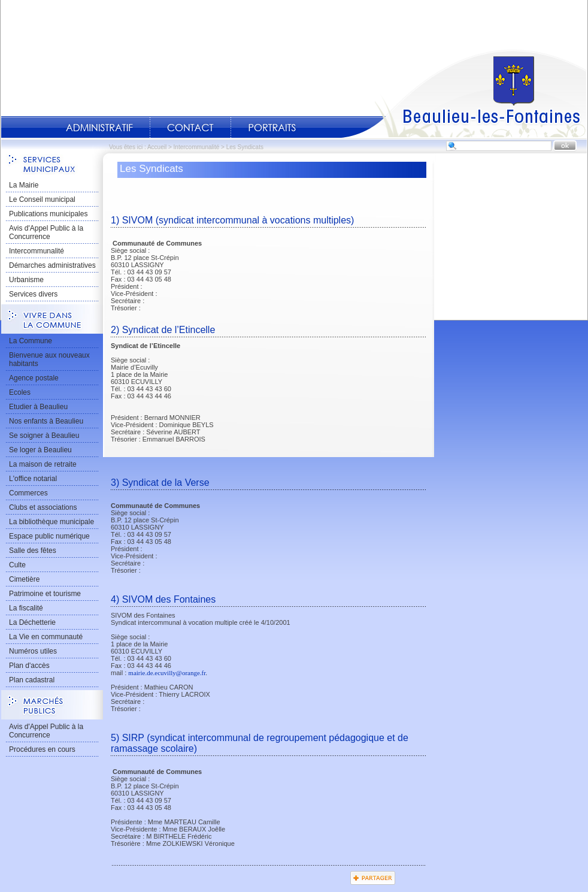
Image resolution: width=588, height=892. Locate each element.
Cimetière (24, 579)
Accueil (464, 93)
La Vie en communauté (46, 637)
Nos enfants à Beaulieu (46, 421)
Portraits (272, 128)
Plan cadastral (32, 680)
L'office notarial (33, 479)
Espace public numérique (49, 536)
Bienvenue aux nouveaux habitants (49, 359)
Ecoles (20, 392)
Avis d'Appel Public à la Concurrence (46, 232)
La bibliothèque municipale (51, 522)
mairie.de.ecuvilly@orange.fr (167, 673)
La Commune (31, 341)
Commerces (28, 493)
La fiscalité (26, 608)
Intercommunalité (197, 147)
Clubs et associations (43, 507)
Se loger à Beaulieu (40, 450)
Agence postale (34, 378)
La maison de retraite (43, 464)
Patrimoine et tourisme (45, 594)
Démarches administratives (52, 265)
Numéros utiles (33, 651)
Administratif (99, 128)
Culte (17, 565)
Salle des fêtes (33, 551)
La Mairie (24, 185)
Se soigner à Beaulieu (44, 436)
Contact (190, 128)
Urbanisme (26, 280)
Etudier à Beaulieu (38, 407)
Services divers (33, 294)
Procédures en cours (42, 749)
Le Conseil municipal (42, 199)
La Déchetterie (32, 622)
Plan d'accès (29, 666)
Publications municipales (48, 214)
